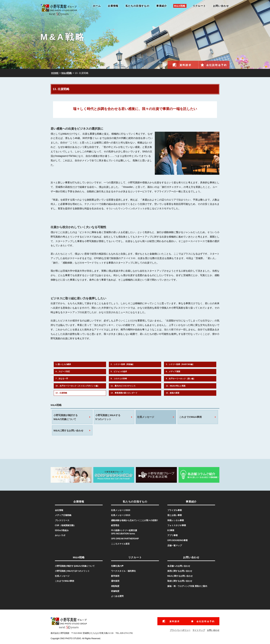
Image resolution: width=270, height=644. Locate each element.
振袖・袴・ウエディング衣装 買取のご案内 (187, 586)
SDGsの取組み (62, 530)
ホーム (97, 6)
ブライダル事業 (175, 510)
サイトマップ (199, 630)
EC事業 (171, 530)
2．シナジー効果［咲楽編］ (123, 364)
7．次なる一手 (62, 379)
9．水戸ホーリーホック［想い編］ (181, 379)
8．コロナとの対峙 (119, 379)
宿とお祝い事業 (175, 515)
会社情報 (59, 510)
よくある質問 (117, 596)
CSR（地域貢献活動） (65, 525)
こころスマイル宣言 (120, 544)
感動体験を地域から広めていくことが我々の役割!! (134, 520)
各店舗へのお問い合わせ (179, 566)
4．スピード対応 (63, 371)
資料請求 (186, 65)
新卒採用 (115, 576)
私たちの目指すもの (137, 6)
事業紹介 (162, 6)
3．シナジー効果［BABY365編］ (180, 364)
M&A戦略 (180, 6)
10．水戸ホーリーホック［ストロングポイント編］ (77, 386)
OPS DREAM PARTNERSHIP (125, 539)
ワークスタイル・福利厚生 (123, 571)
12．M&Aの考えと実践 (176, 386)
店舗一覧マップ (175, 546)
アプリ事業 (173, 535)
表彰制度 (115, 586)
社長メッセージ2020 (121, 510)
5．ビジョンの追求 (119, 371)
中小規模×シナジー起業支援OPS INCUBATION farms (124, 532)
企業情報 (113, 6)
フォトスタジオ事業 (177, 525)
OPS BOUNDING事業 (178, 540)
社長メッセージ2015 (121, 515)
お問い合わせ (221, 6)
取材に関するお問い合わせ (180, 581)
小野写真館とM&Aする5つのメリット (108, 417)
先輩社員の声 (117, 566)
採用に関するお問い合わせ (180, 571)
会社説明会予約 (217, 65)
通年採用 (115, 581)
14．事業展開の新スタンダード (124, 393)
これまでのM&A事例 (190, 417)
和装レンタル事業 (176, 520)
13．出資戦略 (61, 393)
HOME (55, 73)
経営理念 (115, 525)
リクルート (199, 6)
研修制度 (115, 591)
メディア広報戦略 (63, 515)
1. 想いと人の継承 (63, 364)
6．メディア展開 (173, 371)
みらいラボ (60, 535)
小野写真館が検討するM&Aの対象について (66, 417)
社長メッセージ (146, 417)
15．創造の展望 (173, 393)
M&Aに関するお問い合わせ (68, 431)
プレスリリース (62, 520)
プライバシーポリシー (180, 630)
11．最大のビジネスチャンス (123, 386)
